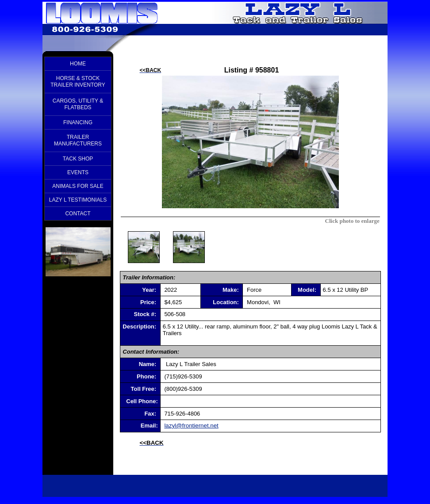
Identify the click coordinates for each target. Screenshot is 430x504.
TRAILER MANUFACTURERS (78, 140)
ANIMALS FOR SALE (78, 186)
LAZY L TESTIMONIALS (78, 200)
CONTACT (78, 214)
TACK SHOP (78, 159)
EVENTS (78, 172)
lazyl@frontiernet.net (191, 426)
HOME (78, 64)
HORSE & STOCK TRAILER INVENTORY (78, 82)
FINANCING (78, 122)
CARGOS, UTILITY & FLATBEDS (78, 104)
